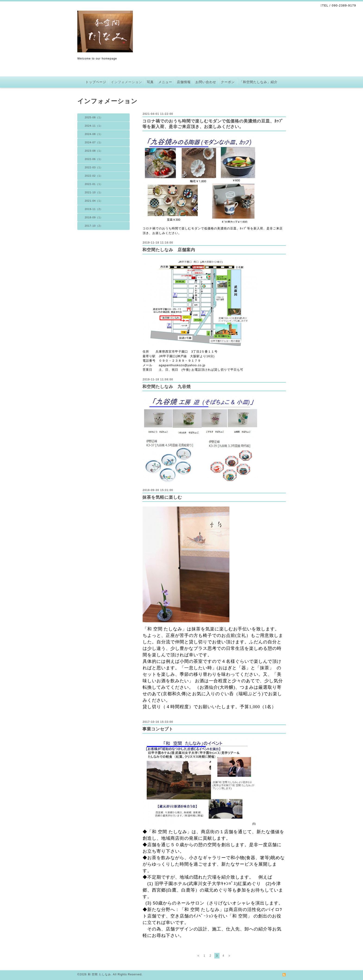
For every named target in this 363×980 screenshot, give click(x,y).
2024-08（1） (94, 134)
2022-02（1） (94, 176)
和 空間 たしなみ (99, 974)
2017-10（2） (94, 226)
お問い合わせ (206, 82)
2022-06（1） (94, 159)
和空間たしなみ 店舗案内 (169, 250)
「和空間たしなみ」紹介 (258, 82)
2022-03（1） (94, 167)
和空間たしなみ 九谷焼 (167, 387)
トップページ (96, 82)
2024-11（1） (94, 126)
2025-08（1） (94, 117)
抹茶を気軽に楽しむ (162, 497)
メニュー (165, 82)
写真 (150, 82)
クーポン (228, 82)
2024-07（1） (94, 142)
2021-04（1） (94, 201)
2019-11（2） (94, 209)
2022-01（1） (94, 184)
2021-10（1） (94, 192)
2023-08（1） (94, 151)
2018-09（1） (94, 217)
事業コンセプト (158, 729)
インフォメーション (127, 82)
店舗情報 (184, 82)
